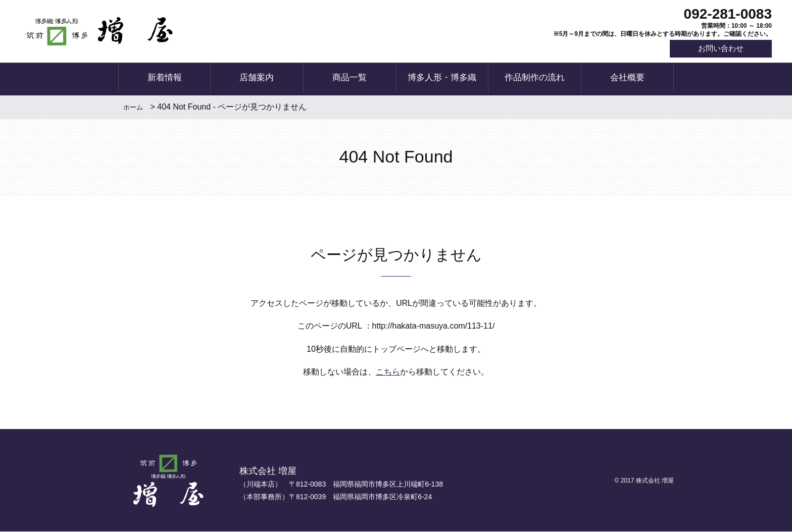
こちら (388, 373)
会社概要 (627, 79)
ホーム (133, 108)
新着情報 (165, 79)
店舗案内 (257, 79)
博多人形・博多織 (442, 79)
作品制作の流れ (535, 79)
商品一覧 (350, 79)
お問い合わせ (718, 49)
